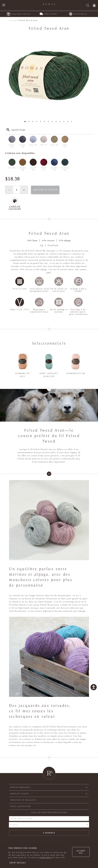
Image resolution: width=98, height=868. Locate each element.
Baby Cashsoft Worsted (49, 375)
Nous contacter (20, 806)
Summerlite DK (76, 373)
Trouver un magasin (23, 800)
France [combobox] (14, 825)
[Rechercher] (88, 6)
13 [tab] (72, 122)
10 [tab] (61, 122)
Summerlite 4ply (22, 375)
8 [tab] (53, 122)
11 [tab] (65, 122)
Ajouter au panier (45, 190)
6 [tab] (45, 122)
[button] (9, 190)
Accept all (81, 852)
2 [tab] (30, 122)
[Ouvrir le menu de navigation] (4, 5)
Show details (18, 863)
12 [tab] (68, 122)
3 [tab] (34, 122)
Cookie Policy (46, 857)
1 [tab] (26, 122)
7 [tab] (49, 122)
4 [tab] (37, 122)
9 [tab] (57, 122)
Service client (20, 794)
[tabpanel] (49, 75)
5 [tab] (41, 122)
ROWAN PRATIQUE (20, 787)
